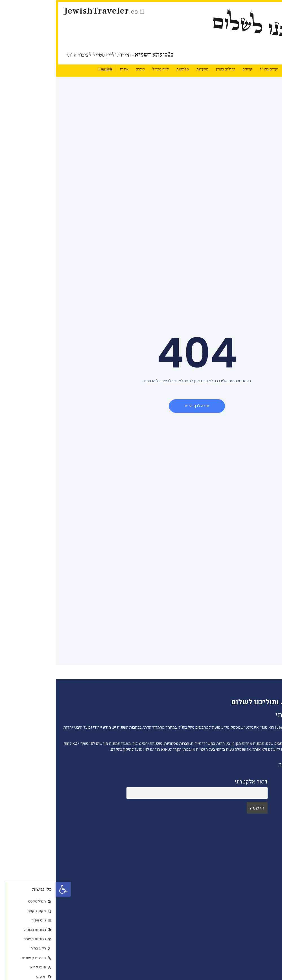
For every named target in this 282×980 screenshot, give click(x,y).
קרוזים (191, 69)
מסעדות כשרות (258, 931)
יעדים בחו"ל (213, 69)
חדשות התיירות (258, 875)
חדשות (235, 69)
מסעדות (146, 69)
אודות (68, 69)
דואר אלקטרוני (195, 782)
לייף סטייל (105, 69)
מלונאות (127, 69)
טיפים (84, 69)
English (49, 69)
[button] (7, 889)
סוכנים (265, 965)
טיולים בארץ (170, 69)
